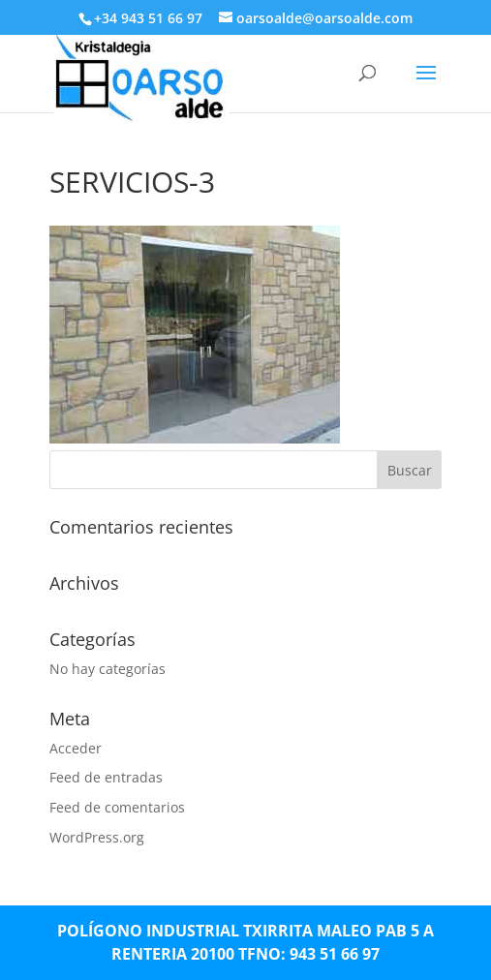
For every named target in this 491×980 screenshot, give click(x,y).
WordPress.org (97, 837)
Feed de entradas (106, 777)
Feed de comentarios (117, 807)
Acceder (76, 748)
